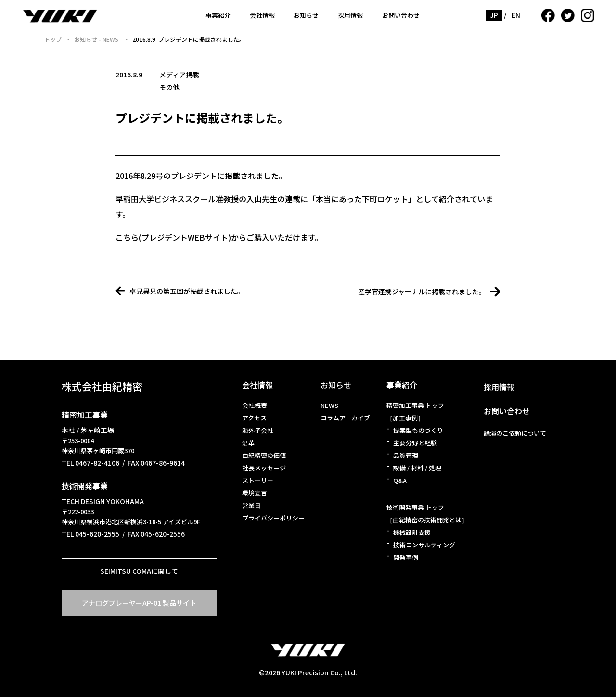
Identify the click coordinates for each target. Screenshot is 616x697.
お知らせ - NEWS (97, 39)
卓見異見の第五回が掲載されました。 (180, 291)
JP (494, 15)
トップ (53, 39)
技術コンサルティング (424, 545)
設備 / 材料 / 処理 (417, 468)
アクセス (254, 418)
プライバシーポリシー (273, 518)
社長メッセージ (264, 468)
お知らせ (306, 15)
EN (516, 15)
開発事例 (406, 557)
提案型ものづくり (418, 430)
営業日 (251, 505)
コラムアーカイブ (345, 418)
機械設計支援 (412, 532)
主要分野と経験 (415, 443)
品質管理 (406, 455)
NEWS (329, 405)
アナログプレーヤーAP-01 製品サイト (139, 603)
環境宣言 (255, 493)
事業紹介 (218, 15)
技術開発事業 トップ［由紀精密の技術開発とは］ (427, 513)
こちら (127, 237)
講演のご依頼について (515, 433)
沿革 (248, 443)
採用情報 (350, 15)
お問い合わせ (401, 15)
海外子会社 (258, 430)
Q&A (400, 480)
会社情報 (262, 15)
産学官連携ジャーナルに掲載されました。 (429, 291)
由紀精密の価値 (264, 455)
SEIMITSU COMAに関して (139, 571)
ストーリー (258, 480)
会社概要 (255, 405)
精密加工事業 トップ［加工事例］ (415, 412)
